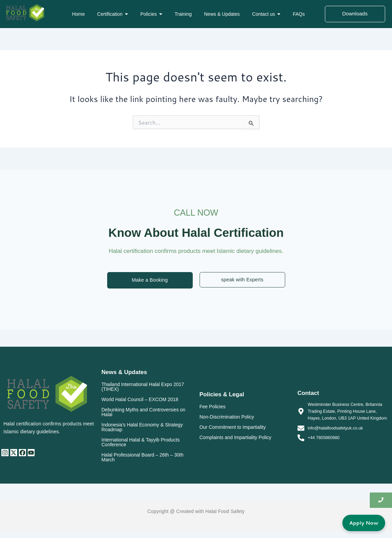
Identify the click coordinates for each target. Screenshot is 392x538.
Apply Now (363, 522)
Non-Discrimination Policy (227, 417)
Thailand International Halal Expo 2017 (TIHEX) (143, 387)
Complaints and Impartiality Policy (236, 438)
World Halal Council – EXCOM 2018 (140, 400)
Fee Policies (213, 407)
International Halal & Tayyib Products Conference (141, 443)
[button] (113, 14)
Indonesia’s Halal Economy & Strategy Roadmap (142, 427)
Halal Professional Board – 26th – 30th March (142, 458)
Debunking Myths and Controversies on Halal (143, 412)
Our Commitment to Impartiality (233, 427)
